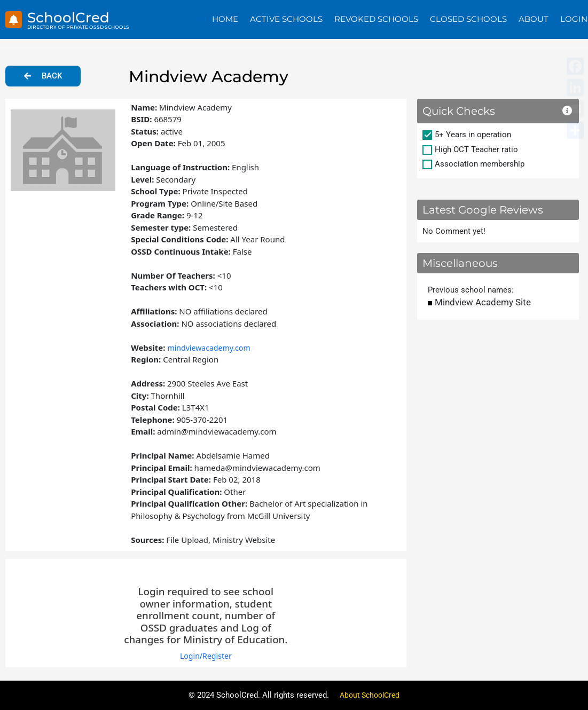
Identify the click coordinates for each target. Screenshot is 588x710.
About (534, 19)
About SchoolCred (370, 695)
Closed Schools (468, 19)
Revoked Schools (376, 19)
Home (225, 19)
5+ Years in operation (473, 135)
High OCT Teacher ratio (476, 149)
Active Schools (286, 19)
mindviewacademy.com (211, 348)
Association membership (480, 164)
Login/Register (206, 656)
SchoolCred (73, 17)
